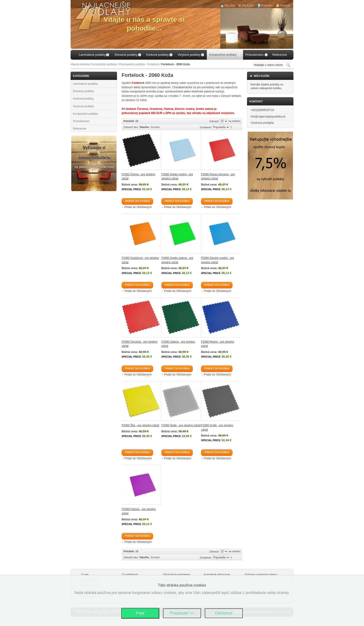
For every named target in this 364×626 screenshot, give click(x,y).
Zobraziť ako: (131, 127)
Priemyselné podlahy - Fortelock (139, 64)
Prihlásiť (285, 6)
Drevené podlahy (83, 91)
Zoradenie (205, 127)
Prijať (140, 613)
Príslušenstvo (81, 121)
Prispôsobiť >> (182, 613)
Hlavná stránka (80, 64)
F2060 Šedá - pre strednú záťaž (181, 425)
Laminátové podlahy (85, 84)
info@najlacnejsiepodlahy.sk (268, 117)
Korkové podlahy (83, 99)
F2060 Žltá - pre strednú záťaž (140, 425)
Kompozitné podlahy (104, 64)
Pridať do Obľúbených (138, 207)
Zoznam (155, 127)
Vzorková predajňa (262, 123)
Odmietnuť (224, 613)
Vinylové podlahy (83, 106)
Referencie (80, 129)
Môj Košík (248, 6)
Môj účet (229, 6)
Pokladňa (267, 6)
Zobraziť (214, 121)
